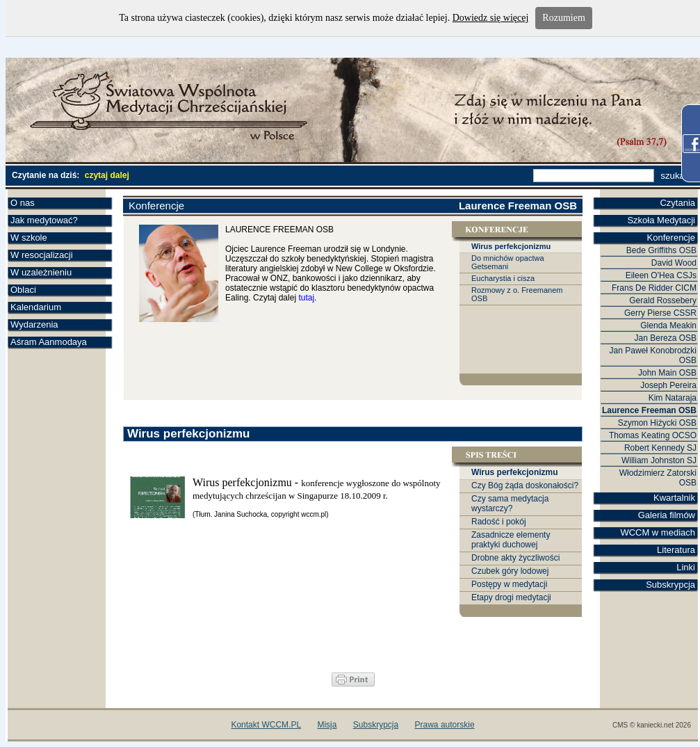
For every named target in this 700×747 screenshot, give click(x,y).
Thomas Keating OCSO (653, 435)
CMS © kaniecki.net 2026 (652, 725)
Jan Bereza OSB (666, 338)
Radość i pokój (499, 522)
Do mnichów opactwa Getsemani (508, 262)
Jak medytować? (44, 220)
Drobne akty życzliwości (515, 558)
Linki (686, 567)
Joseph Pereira (668, 385)
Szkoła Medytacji (661, 220)
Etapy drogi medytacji (511, 597)
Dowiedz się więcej (491, 18)
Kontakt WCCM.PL (266, 725)
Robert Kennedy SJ (660, 448)
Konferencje (671, 238)
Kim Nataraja (673, 398)
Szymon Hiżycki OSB (657, 423)
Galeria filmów (667, 515)
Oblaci (23, 290)
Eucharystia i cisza (503, 278)
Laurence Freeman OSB (649, 410)
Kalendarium (36, 307)
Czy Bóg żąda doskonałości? (525, 485)
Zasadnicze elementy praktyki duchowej (511, 540)
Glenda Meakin (668, 326)
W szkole (29, 238)
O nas (23, 203)
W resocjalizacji (42, 255)
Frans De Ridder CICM (654, 288)
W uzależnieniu (41, 272)
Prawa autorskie (445, 725)
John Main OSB (667, 373)
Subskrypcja (670, 585)
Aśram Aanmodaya (49, 342)
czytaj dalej (107, 175)
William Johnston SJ (659, 460)
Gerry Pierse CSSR (660, 313)
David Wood (674, 263)
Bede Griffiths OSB (661, 250)
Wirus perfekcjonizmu (511, 246)
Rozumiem (563, 18)
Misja (327, 725)
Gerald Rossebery (663, 300)
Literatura (676, 550)
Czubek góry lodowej (510, 571)
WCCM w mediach (658, 532)
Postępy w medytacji (509, 584)
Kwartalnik (674, 498)
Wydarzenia (34, 324)
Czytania (677, 203)
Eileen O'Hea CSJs (661, 275)
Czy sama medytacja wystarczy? (510, 504)
